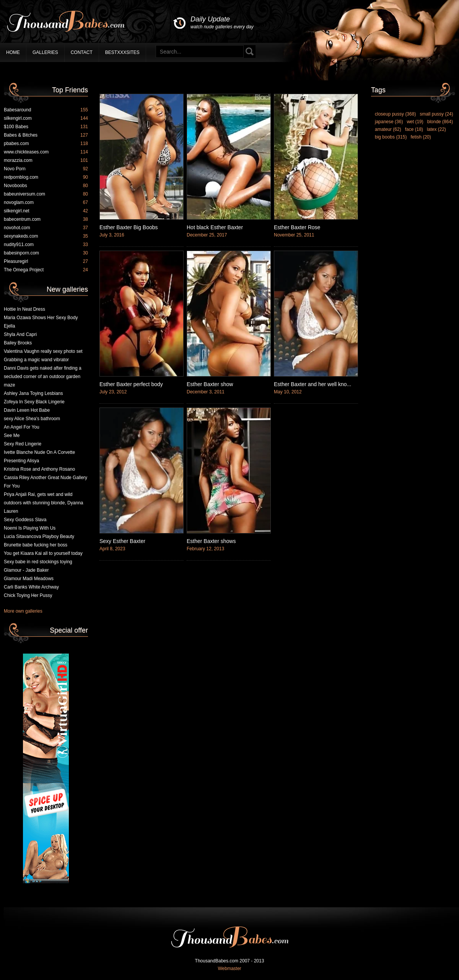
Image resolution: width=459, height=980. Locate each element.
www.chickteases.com (46, 152)
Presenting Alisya (21, 461)
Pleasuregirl (46, 261)
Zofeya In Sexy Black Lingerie (34, 402)
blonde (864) (440, 122)
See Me (12, 435)
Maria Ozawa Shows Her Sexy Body (41, 318)
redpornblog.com (46, 177)
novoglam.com (46, 202)
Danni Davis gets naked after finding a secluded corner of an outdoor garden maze (43, 377)
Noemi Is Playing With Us (30, 528)
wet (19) (415, 122)
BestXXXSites (122, 52)
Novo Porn (46, 169)
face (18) (414, 129)
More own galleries (23, 611)
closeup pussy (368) (395, 114)
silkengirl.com (46, 118)
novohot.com (46, 228)
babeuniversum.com (46, 194)
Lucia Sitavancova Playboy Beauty (39, 536)
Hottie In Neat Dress (24, 309)
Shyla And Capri (20, 334)
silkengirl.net (46, 211)
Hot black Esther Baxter (215, 227)
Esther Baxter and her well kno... (313, 384)
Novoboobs (46, 186)
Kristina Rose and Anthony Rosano (39, 469)
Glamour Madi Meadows (29, 579)
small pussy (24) (436, 114)
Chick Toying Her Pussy (28, 595)
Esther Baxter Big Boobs (129, 227)
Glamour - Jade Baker (26, 570)
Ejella (9, 326)
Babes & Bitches (46, 135)
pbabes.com (46, 143)
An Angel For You (22, 427)
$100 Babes (46, 127)
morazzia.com (46, 160)
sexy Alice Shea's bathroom (32, 419)
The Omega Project (46, 270)
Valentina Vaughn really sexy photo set (43, 351)
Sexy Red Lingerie (23, 444)
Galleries (45, 52)
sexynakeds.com (46, 236)
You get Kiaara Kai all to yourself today (43, 553)
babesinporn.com (46, 253)
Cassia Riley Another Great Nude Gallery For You (46, 482)
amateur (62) (388, 129)
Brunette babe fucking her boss (36, 545)
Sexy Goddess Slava (25, 520)
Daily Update (222, 23)
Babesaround (46, 110)
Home (13, 52)
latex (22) (436, 129)
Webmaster (229, 969)
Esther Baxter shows (211, 541)
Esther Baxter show (210, 384)
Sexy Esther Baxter (122, 541)
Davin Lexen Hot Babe (27, 410)
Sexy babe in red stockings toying (38, 562)
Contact (82, 52)
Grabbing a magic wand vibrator (36, 360)
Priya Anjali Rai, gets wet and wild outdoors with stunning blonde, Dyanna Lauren (43, 503)
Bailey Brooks (18, 343)
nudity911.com (46, 245)
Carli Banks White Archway (31, 587)
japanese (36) (389, 122)
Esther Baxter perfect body (131, 384)
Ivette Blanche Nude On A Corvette (39, 452)
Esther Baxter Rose (297, 227)
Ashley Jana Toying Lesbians (33, 393)
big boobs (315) (391, 137)
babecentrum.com (46, 219)
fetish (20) (421, 137)
